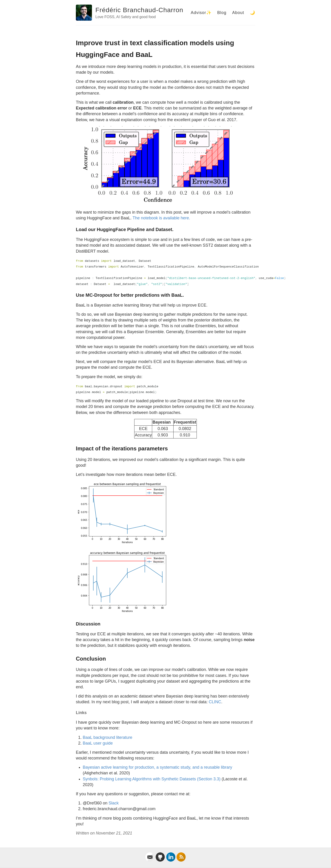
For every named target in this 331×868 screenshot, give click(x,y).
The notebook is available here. (161, 218)
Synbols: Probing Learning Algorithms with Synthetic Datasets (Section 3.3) (152, 779)
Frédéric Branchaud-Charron (139, 10)
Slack (114, 803)
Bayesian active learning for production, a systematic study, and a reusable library (157, 767)
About (238, 13)
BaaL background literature (107, 737)
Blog (222, 13)
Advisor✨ (201, 13)
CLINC (215, 702)
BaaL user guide (98, 743)
